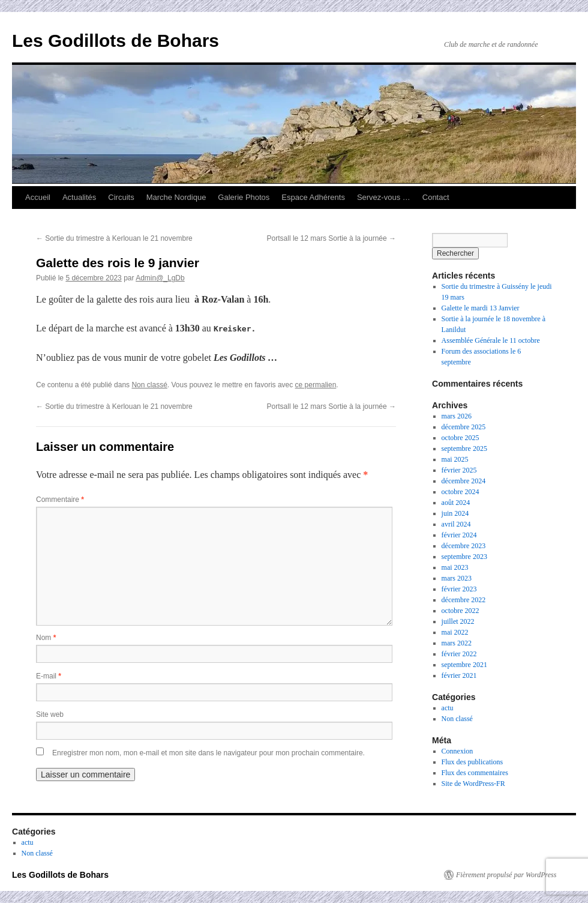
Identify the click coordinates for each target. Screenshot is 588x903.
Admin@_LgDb (160, 278)
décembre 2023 (464, 546)
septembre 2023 (464, 557)
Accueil (38, 197)
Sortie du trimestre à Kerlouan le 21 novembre (114, 238)
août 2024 (456, 503)
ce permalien (316, 385)
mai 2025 (455, 459)
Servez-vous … (384, 197)
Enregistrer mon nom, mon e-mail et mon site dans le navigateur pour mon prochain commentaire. (208, 753)
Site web (50, 714)
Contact (436, 197)
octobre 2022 (460, 611)
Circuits (121, 197)
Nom (46, 638)
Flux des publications (472, 762)
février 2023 (459, 589)
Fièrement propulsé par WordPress (506, 875)
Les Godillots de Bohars (115, 41)
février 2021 (459, 675)
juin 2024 (455, 513)
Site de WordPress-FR (473, 784)
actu (448, 708)
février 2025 (459, 470)
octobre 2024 (460, 492)
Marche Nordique (176, 197)
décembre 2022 (464, 600)
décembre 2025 (464, 427)
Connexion (457, 751)
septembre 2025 (464, 448)
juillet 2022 (458, 621)
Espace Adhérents (313, 197)
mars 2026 (457, 416)
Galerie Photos (244, 197)
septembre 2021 (464, 665)
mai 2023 (455, 567)
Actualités (79, 197)
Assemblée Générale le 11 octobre (491, 340)
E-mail (49, 676)
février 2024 (459, 535)
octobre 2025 (460, 438)
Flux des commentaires (475, 773)
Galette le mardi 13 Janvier (481, 308)
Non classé (149, 385)
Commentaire (60, 500)
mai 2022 (455, 632)
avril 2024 (456, 524)
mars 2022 (457, 643)
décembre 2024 (464, 481)
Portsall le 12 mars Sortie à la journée (331, 238)
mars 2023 (457, 578)
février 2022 (459, 654)
